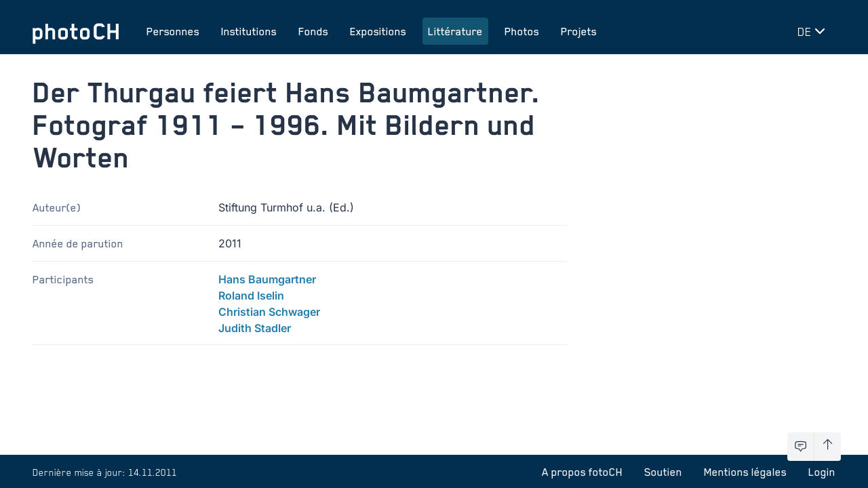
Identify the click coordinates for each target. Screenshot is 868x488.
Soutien (663, 472)
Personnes (173, 31)
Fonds (313, 31)
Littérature (455, 31)
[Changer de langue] (814, 31)
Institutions (249, 31)
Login (822, 472)
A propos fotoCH (582, 472)
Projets (579, 31)
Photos (522, 31)
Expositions (378, 31)
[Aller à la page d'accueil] (76, 31)
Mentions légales (745, 472)
